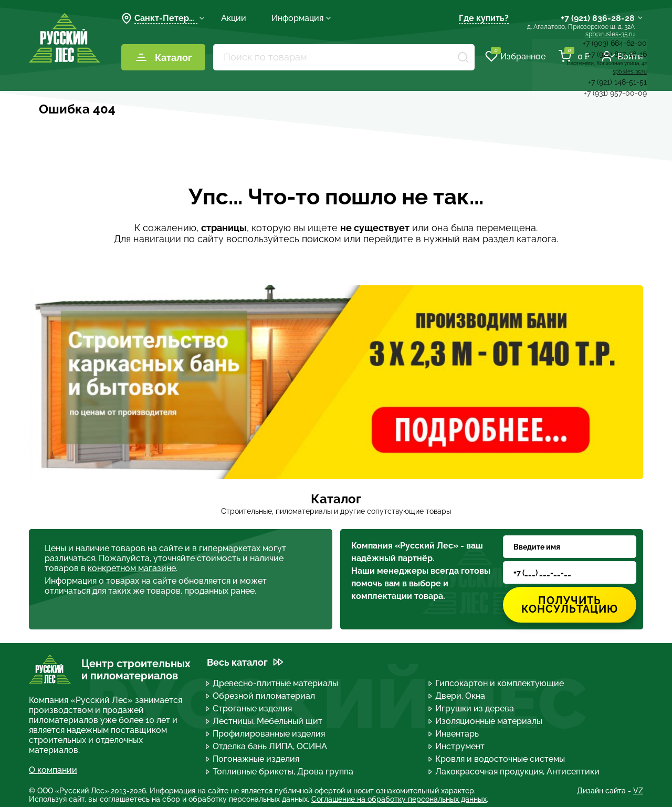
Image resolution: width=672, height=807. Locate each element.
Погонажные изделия (253, 759)
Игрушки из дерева (472, 708)
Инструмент (457, 746)
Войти (623, 56)
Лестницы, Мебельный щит (265, 721)
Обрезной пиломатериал (261, 696)
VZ (638, 791)
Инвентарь (454, 734)
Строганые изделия (249, 708)
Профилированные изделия (266, 734)
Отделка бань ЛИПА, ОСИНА (267, 746)
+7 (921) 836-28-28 (598, 18)
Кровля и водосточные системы (497, 759)
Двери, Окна (457, 696)
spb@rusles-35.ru (610, 34)
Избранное (515, 56)
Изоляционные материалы (486, 721)
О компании (53, 770)
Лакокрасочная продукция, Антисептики (514, 772)
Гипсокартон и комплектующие (497, 683)
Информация (301, 18)
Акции (234, 18)
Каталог (164, 57)
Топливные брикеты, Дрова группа (280, 772)
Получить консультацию (570, 605)
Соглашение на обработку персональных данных (399, 799)
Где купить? (484, 18)
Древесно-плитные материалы (272, 683)
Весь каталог (245, 662)
